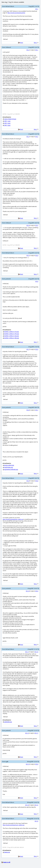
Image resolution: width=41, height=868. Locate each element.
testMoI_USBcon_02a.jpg (11, 336)
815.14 (27, 805)
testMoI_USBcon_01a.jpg (11, 332)
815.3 (28, 137)
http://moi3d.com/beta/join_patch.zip (13, 519)
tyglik (7, 762)
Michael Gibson (10, 6)
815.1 (37, 9)
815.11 (27, 652)
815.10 (28, 591)
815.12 (27, 733)
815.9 (28, 481)
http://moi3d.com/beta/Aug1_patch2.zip (14, 825)
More (36, 43)
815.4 (28, 225)
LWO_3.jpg (7, 125)
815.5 (28, 255)
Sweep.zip (7, 852)
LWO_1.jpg (7, 121)
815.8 (28, 410)
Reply (22, 43)
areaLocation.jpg (9, 465)
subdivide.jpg (8, 722)
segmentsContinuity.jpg (11, 469)
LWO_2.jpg (7, 123)
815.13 (28, 764)
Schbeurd (8, 47)
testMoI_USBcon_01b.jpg (11, 334)
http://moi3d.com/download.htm (16, 13)
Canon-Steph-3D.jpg (10, 119)
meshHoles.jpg (8, 467)
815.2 (28, 50)
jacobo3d (8, 279)
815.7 (28, 349)
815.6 (37, 281)
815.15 (36, 821)
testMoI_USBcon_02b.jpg (11, 338)
